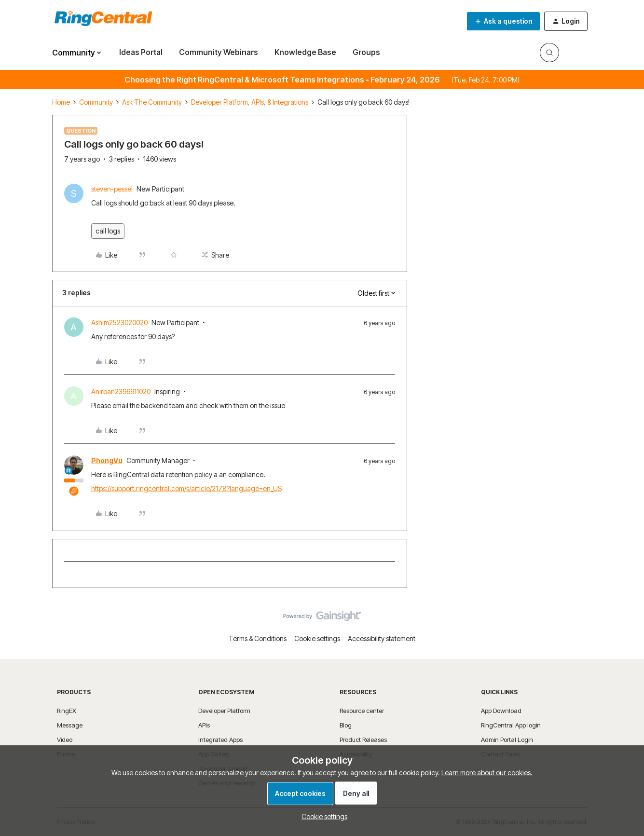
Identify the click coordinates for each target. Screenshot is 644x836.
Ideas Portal (141, 52)
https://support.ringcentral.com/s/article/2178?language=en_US (186, 488)
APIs (204, 725)
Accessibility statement (382, 638)
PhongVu (107, 460)
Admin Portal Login (507, 740)
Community (96, 102)
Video (65, 740)
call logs (108, 231)
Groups (366, 52)
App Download (501, 711)
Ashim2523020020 (119, 322)
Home (61, 102)
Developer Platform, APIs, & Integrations (250, 102)
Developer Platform (224, 711)
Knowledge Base (305, 52)
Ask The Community (152, 102)
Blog (346, 725)
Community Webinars (219, 52)
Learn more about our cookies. (487, 773)
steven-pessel (112, 189)
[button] (503, 21)
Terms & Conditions (258, 638)
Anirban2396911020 (121, 391)
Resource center (362, 711)
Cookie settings (317, 638)
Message (70, 725)
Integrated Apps (220, 740)
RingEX (67, 711)
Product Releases (363, 740)
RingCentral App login (511, 725)
